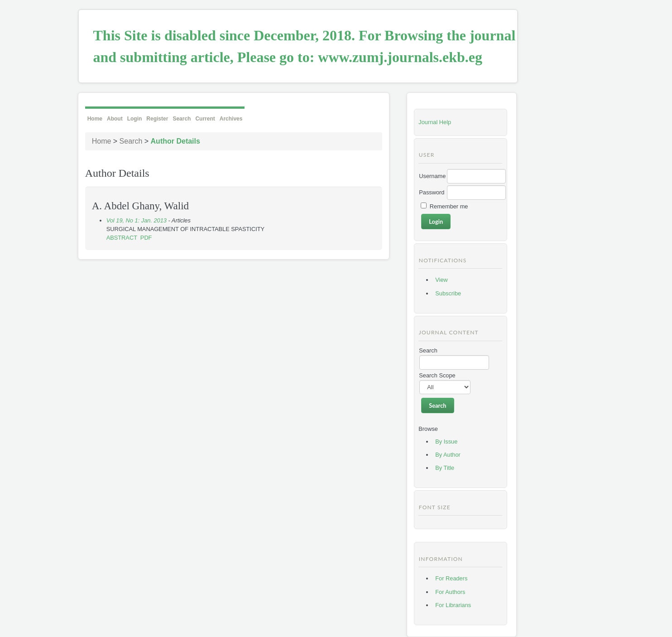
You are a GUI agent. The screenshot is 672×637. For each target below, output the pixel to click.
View (442, 280)
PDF (146, 238)
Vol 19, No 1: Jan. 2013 (137, 220)
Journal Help (435, 122)
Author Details (175, 141)
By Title (445, 468)
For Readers (451, 578)
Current (205, 119)
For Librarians (453, 605)
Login (135, 119)
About (115, 119)
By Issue (446, 442)
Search (182, 119)
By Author (448, 455)
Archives (231, 119)
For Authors (450, 592)
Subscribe (448, 293)
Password (432, 192)
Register (157, 119)
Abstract (122, 238)
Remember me (449, 206)
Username (432, 176)
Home (95, 119)
